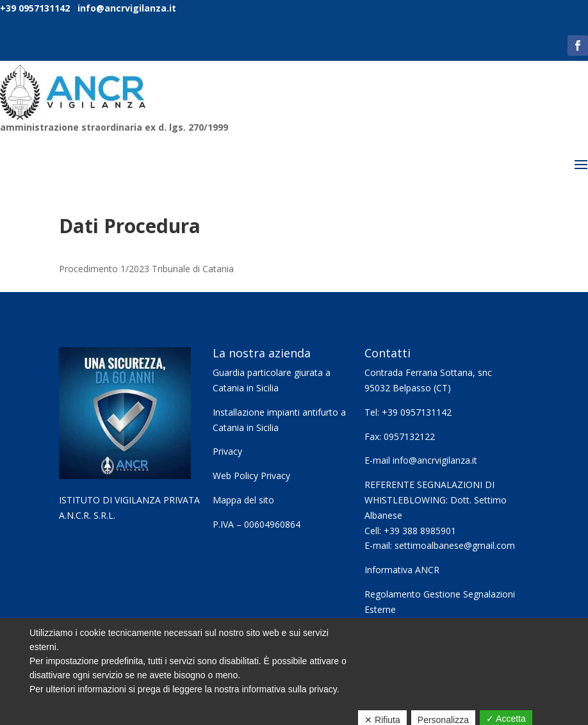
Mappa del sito (243, 500)
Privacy (227, 451)
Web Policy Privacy (251, 476)
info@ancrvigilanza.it (126, 8)
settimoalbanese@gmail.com (455, 545)
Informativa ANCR (402, 570)
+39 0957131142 (35, 8)
